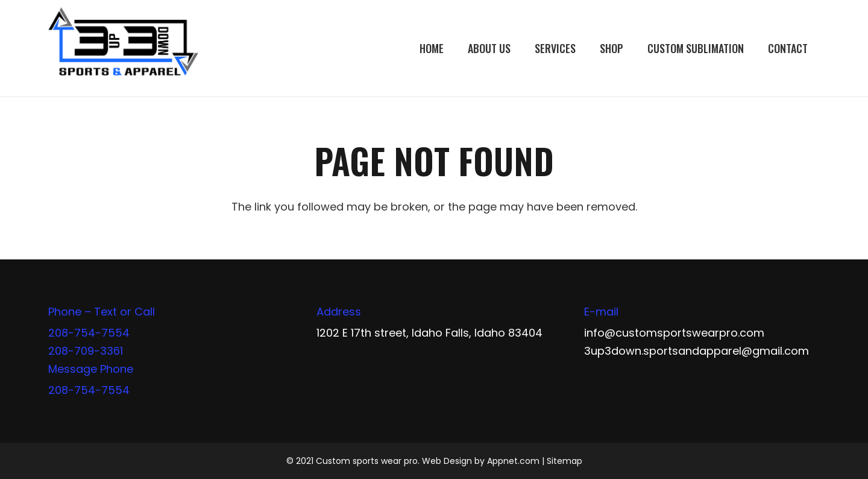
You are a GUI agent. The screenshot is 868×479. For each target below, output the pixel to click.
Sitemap (565, 461)
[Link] (123, 48)
